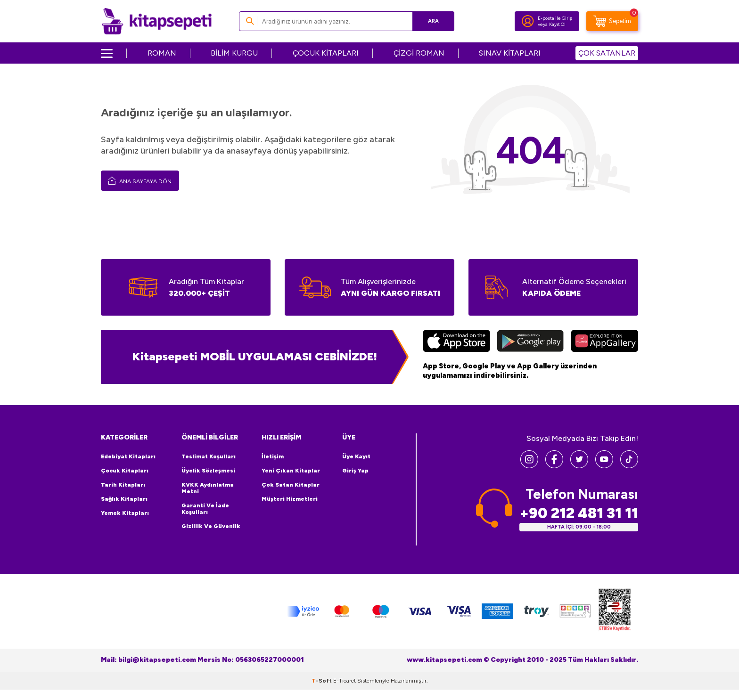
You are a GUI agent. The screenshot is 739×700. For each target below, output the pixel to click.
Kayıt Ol (557, 24)
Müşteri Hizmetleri (290, 499)
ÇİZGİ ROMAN (419, 53)
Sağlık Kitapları (124, 499)
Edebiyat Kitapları (128, 456)
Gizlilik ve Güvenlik (211, 526)
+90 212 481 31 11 (579, 513)
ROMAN (162, 53)
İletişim (273, 456)
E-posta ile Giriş (555, 18)
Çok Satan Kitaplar (291, 485)
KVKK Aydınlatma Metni (208, 488)
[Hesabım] (528, 21)
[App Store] (456, 342)
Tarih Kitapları (123, 485)
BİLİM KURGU (234, 53)
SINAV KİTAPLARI (510, 53)
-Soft (322, 681)
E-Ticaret (345, 681)
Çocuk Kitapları (125, 471)
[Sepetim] (612, 21)
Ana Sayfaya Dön (140, 180)
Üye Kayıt (356, 456)
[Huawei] (604, 342)
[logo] (157, 21)
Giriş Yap (355, 471)
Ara (433, 21)
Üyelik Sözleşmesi (208, 471)
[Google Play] (530, 342)
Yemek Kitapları (125, 513)
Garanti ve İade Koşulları (205, 509)
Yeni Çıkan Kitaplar (291, 471)
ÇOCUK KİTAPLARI (326, 53)
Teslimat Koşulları (209, 456)
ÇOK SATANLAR (607, 53)
